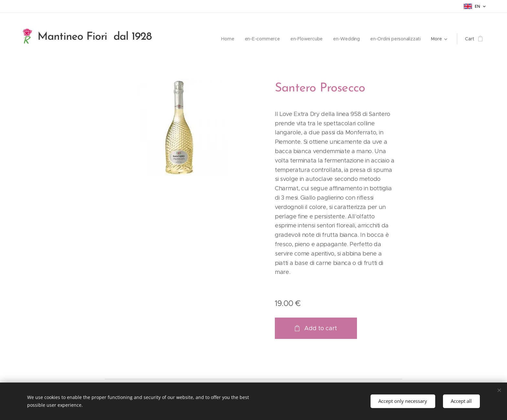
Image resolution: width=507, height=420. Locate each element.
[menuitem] (226, 39)
